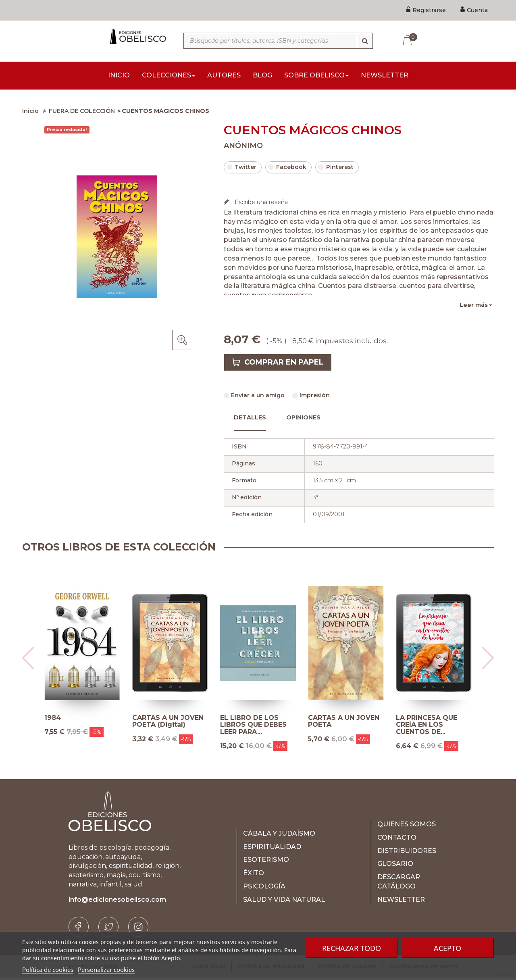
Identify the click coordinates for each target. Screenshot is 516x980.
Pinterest (336, 169)
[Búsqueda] (365, 41)
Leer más (474, 307)
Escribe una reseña (260, 204)
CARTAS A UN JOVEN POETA (344, 724)
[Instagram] (138, 929)
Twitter (241, 169)
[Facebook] (79, 929)
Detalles (250, 420)
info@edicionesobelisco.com (117, 902)
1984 (53, 720)
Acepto (447, 948)
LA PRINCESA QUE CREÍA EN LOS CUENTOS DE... (427, 727)
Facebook (287, 169)
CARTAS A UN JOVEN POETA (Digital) (168, 724)
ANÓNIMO (243, 148)
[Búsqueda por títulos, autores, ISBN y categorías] (278, 41)
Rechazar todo (352, 948)
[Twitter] (108, 929)
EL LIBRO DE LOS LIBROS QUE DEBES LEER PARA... (253, 727)
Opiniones (303, 420)
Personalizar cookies (106, 970)
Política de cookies (48, 970)
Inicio (30, 113)
